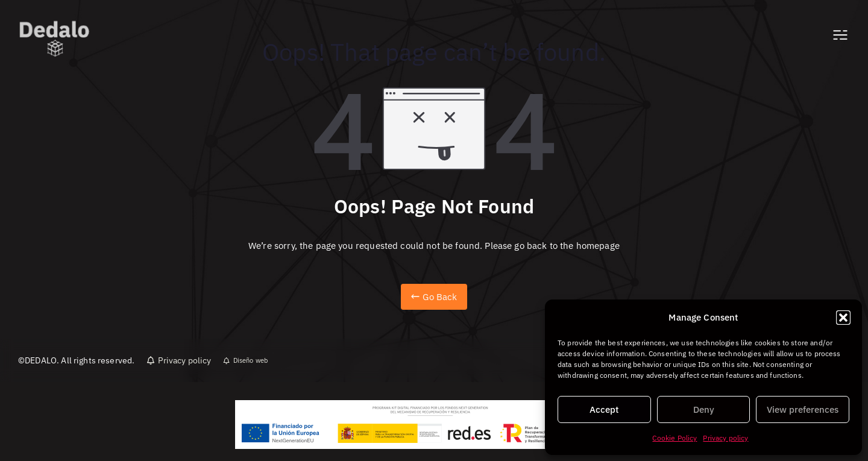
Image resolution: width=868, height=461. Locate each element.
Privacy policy (725, 438)
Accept (604, 409)
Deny (704, 409)
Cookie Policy (675, 438)
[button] (843, 318)
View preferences (803, 409)
